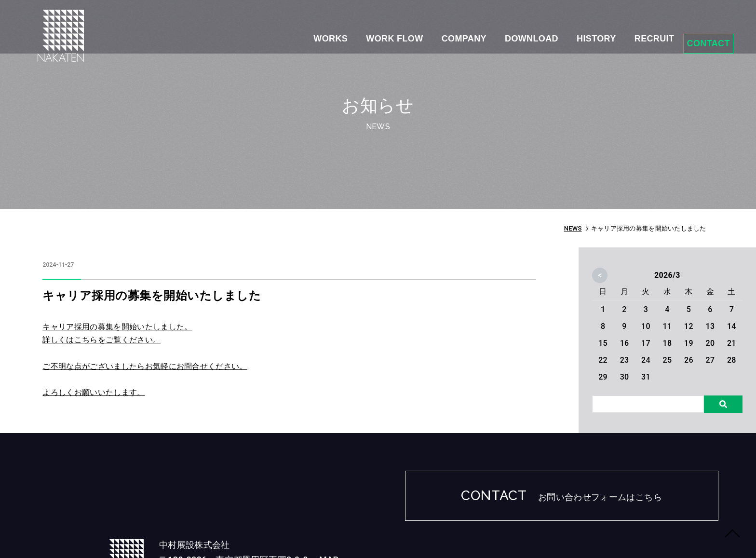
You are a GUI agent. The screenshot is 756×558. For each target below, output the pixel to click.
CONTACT (696, 34)
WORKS (283, 34)
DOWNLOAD (497, 34)
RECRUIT (628, 34)
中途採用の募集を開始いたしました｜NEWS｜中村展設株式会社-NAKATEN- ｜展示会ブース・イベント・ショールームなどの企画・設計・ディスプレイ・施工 (68, 48)
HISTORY (566, 34)
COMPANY (425, 34)
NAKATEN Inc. (631, 537)
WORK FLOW (351, 34)
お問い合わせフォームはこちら (600, 499)
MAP (262, 503)
